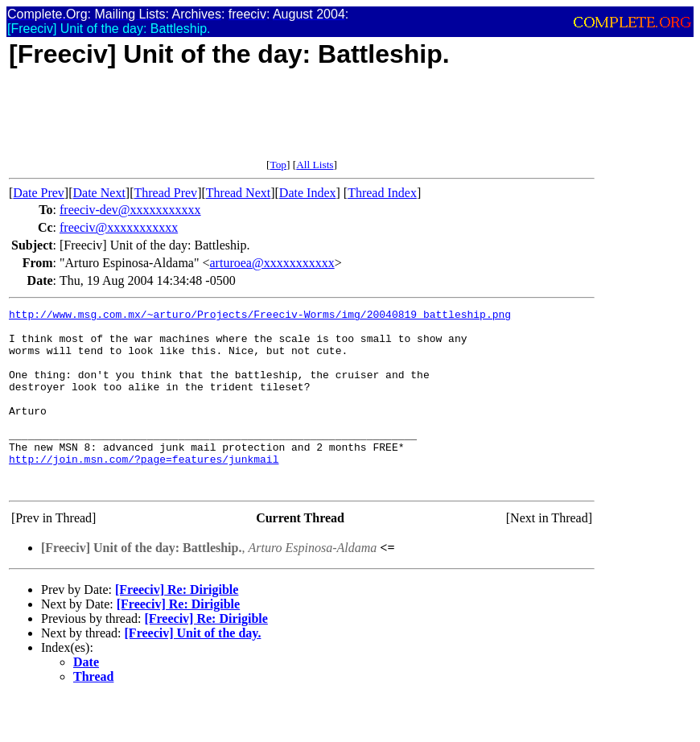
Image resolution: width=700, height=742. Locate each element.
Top (278, 165)
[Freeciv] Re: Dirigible (177, 626)
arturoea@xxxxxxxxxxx (272, 263)
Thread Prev (165, 193)
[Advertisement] (302, 122)
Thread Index (382, 193)
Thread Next (238, 193)
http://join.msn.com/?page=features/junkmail (144, 490)
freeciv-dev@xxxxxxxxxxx (130, 210)
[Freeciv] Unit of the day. (193, 669)
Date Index (308, 193)
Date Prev (39, 193)
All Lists (315, 165)
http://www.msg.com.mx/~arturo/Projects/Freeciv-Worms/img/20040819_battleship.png (260, 316)
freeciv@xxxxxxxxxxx (119, 227)
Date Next (99, 193)
